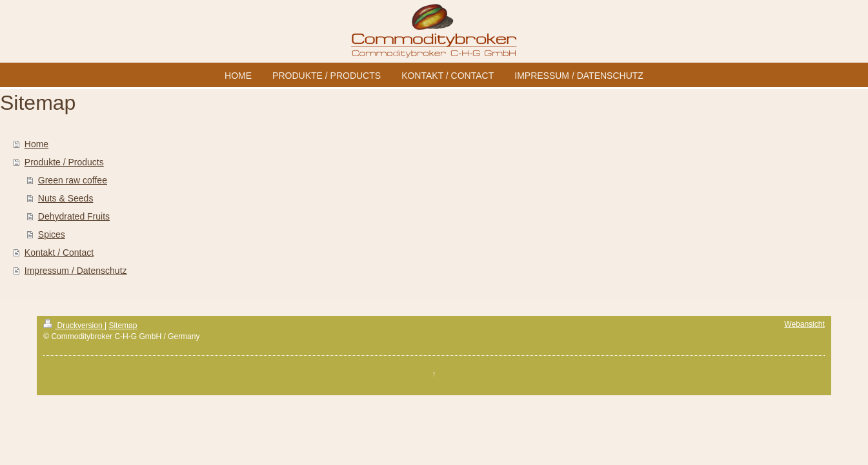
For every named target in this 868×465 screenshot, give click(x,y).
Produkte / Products (64, 162)
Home (36, 144)
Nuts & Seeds (66, 198)
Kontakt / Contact (59, 253)
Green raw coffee (73, 180)
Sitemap (123, 325)
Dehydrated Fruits (74, 216)
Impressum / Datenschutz (76, 271)
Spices (52, 234)
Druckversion (74, 325)
